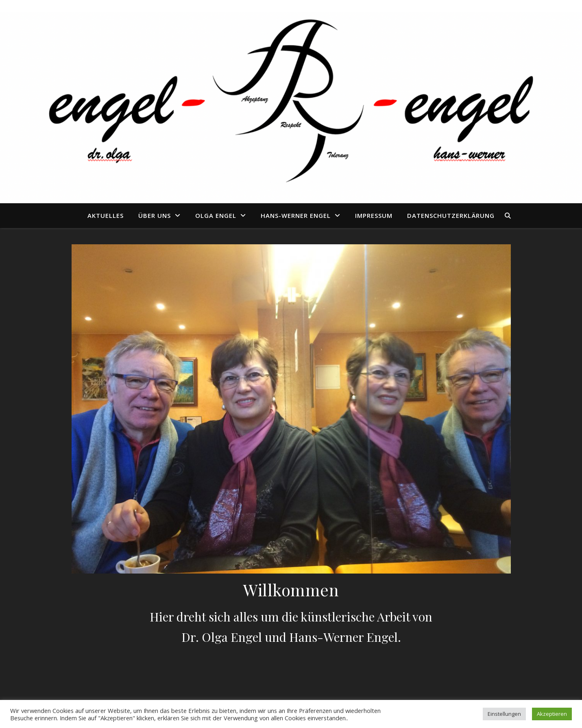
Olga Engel (216, 215)
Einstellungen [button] (504, 714)
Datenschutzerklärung (451, 215)
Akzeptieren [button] (552, 714)
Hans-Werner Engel (296, 215)
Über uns (155, 215)
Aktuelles (106, 215)
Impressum (374, 215)
